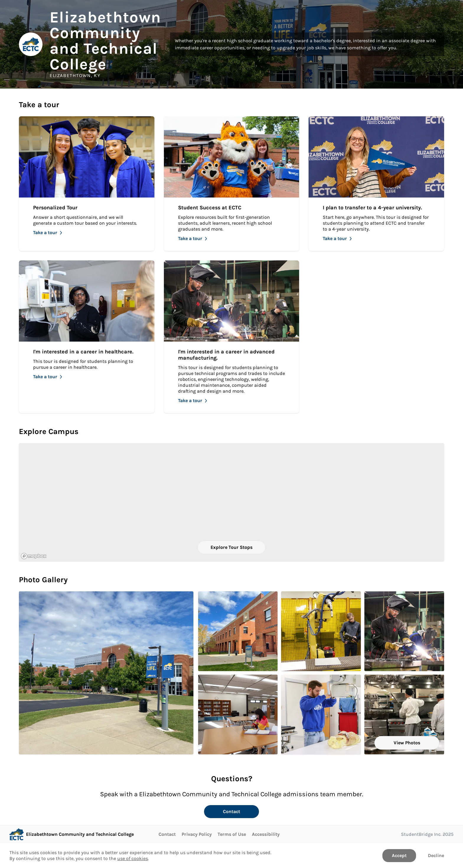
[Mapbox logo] (34, 556)
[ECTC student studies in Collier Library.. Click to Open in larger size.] (238, 714)
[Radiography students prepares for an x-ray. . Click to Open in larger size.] (321, 714)
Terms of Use (232, 834)
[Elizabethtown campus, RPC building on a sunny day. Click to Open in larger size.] (106, 673)
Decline (436, 855)
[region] (231, 502)
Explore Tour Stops (231, 547)
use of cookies (133, 858)
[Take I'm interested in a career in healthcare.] (87, 337)
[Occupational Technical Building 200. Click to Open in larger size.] (404, 714)
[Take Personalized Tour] (87, 184)
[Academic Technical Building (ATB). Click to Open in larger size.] (238, 631)
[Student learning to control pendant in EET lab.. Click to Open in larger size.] (321, 631)
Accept (399, 855)
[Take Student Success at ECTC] (232, 184)
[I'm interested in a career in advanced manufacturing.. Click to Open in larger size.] (404, 631)
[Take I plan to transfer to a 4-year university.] (376, 184)
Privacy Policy (197, 834)
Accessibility (266, 834)
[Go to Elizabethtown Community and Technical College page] (72, 834)
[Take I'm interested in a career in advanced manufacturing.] (232, 337)
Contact (231, 811)
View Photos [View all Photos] (407, 743)
